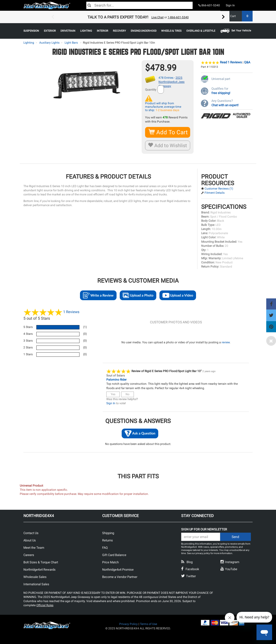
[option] (138, 17)
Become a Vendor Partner (120, 577)
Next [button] (223, 17)
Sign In (230, 5)
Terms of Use (148, 624)
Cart (240, 16)
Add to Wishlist (168, 145)
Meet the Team (34, 548)
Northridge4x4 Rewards (39, 570)
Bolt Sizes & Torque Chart (41, 562)
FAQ (105, 548)
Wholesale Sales (35, 577)
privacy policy (203, 553)
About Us (30, 540)
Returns (108, 540)
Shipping (108, 533)
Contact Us (31, 533)
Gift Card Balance (114, 555)
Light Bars (71, 43)
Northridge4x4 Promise (118, 570)
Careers (29, 555)
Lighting (29, 43)
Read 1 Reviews (231, 62)
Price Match (110, 562)
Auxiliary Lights (49, 43)
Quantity (151, 90)
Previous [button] (53, 17)
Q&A (247, 62)
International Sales (36, 584)
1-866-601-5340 (178, 17)
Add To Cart (168, 132)
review (226, 342)
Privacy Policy (128, 624)
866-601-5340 (209, 5)
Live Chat (158, 17)
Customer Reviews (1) (219, 189)
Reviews (71, 312)
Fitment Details (215, 193)
